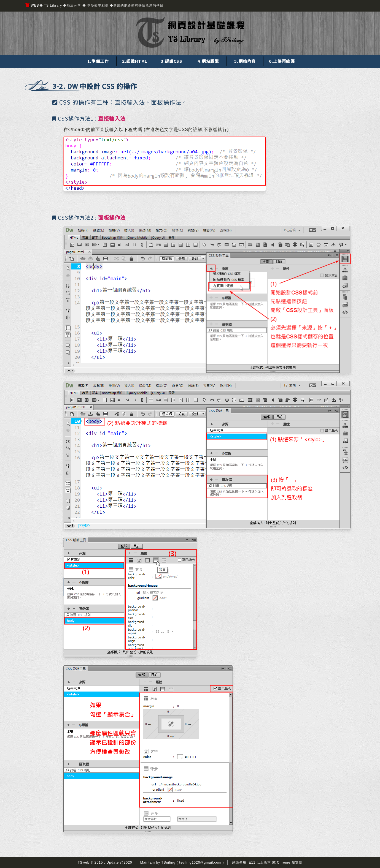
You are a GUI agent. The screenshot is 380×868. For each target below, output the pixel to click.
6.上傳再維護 (282, 61)
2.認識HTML (135, 61)
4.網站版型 (208, 61)
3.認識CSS (171, 61)
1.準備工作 (98, 61)
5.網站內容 (245, 61)
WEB (32, 5)
